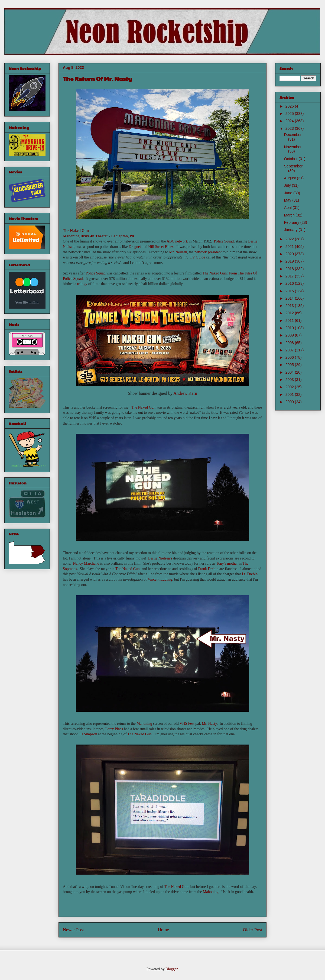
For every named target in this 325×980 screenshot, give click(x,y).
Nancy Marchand (86, 563)
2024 (290, 121)
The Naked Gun (76, 231)
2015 (290, 291)
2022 (290, 239)
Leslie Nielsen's (160, 558)
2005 (290, 365)
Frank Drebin (208, 569)
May (288, 200)
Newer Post (73, 930)
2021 (290, 247)
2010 (290, 328)
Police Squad (224, 241)
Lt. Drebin (250, 574)
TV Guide (197, 257)
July (288, 185)
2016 (290, 283)
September (293, 166)
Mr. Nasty (209, 724)
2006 (290, 357)
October (291, 159)
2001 (290, 394)
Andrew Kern (185, 393)
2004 (290, 372)
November (293, 147)
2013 (290, 306)
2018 (290, 269)
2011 (290, 321)
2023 (290, 128)
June (289, 193)
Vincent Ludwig (160, 579)
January (291, 230)
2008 (290, 343)
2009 (290, 335)
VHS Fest (187, 724)
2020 (290, 254)
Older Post (253, 930)
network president (208, 252)
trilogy (82, 284)
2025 (290, 114)
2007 (290, 350)
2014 (290, 298)
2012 (290, 313)
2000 (290, 402)
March (290, 215)
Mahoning (144, 724)
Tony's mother (227, 563)
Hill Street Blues (161, 247)
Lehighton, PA (123, 236)
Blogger (171, 969)
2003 (290, 380)
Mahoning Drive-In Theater (85, 236)
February (292, 222)
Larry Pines (114, 729)
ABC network (177, 241)
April (288, 208)
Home (163, 930)
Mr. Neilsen (178, 252)
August (290, 178)
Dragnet (135, 247)
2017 (290, 276)
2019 (290, 261)
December (293, 135)
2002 (290, 387)
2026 (290, 106)
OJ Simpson (88, 734)
